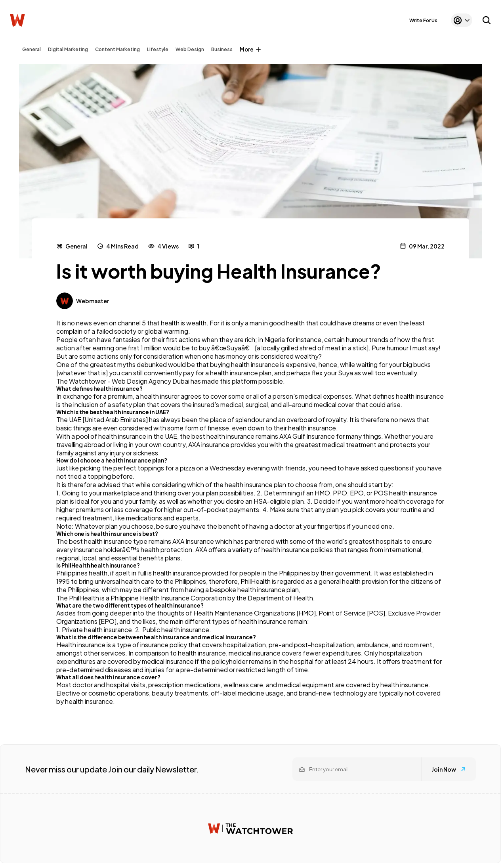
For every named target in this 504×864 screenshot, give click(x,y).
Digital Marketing (68, 49)
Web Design (190, 49)
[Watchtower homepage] (250, 829)
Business (222, 49)
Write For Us (423, 20)
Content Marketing (117, 49)
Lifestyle (158, 49)
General (32, 49)
